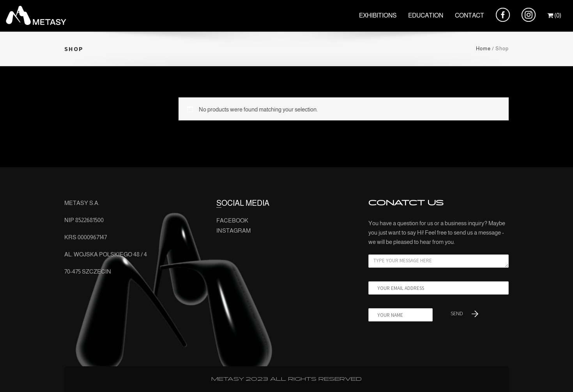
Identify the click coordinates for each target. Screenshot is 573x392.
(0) (554, 15)
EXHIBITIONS (378, 15)
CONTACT (470, 15)
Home (483, 49)
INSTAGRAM (233, 230)
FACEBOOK (232, 220)
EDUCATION (426, 15)
